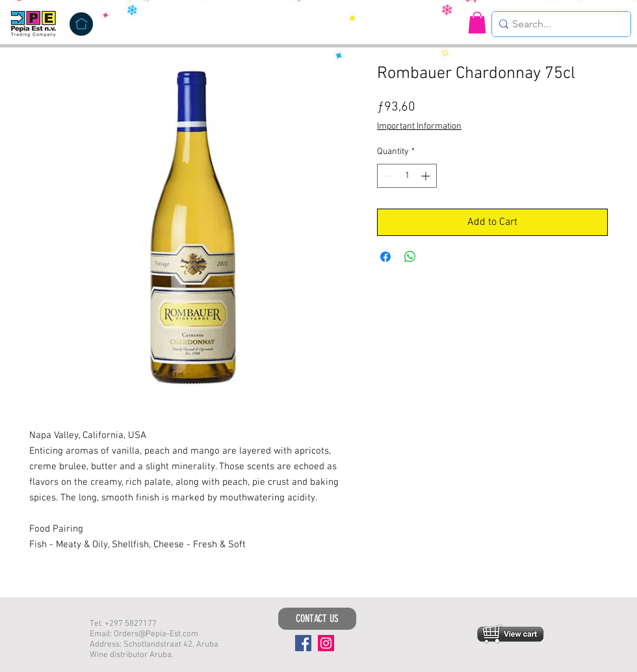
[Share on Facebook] (385, 257)
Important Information (419, 126)
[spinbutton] (407, 176)
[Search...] (558, 24)
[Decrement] (387, 176)
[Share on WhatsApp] (410, 257)
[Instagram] (326, 643)
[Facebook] (303, 643)
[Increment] (427, 176)
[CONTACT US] (317, 619)
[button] (477, 22)
